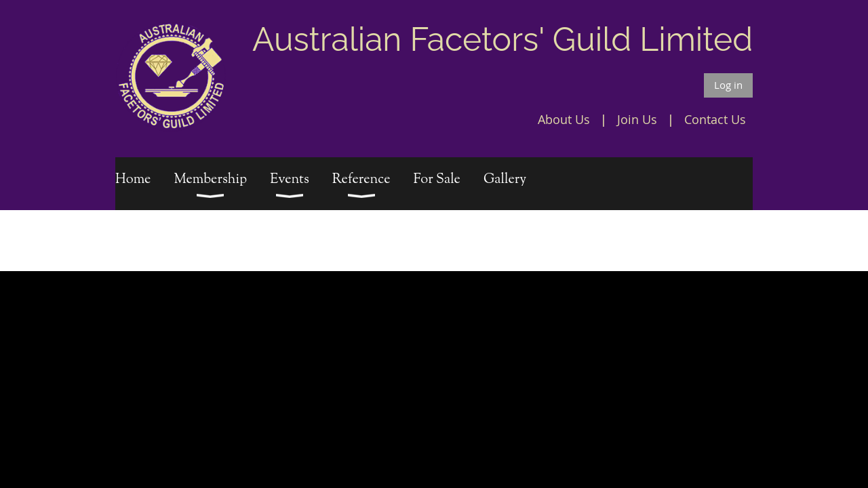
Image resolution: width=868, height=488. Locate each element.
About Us (564, 119)
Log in (728, 85)
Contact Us (715, 119)
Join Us (637, 119)
